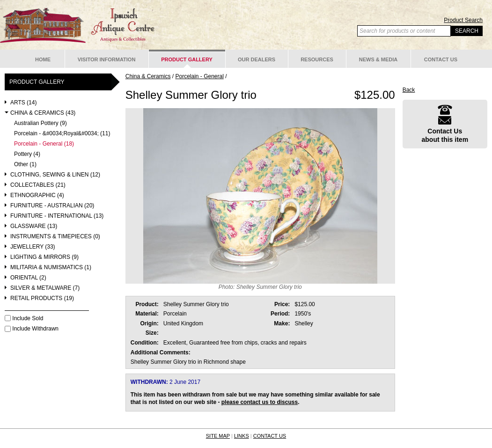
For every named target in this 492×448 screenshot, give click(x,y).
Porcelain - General (199, 76)
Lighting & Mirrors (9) (44, 257)
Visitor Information (107, 59)
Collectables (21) (38, 185)
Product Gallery (187, 59)
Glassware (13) (34, 226)
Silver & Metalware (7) (45, 288)
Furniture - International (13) (57, 216)
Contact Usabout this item (445, 124)
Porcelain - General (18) (44, 144)
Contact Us (441, 59)
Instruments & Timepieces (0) (55, 237)
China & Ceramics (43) (43, 113)
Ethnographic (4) (37, 195)
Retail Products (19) (42, 298)
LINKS (242, 436)
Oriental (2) (28, 278)
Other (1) (25, 165)
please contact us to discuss (260, 402)
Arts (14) (23, 103)
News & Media (378, 59)
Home (43, 59)
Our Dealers (257, 59)
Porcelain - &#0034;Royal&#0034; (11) (62, 134)
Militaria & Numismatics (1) (51, 268)
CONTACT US (270, 436)
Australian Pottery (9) (40, 123)
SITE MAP (218, 436)
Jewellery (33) (33, 247)
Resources (317, 59)
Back (409, 90)
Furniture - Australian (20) (52, 206)
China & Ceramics (148, 76)
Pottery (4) (27, 154)
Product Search (463, 20)
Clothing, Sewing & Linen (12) (55, 175)
